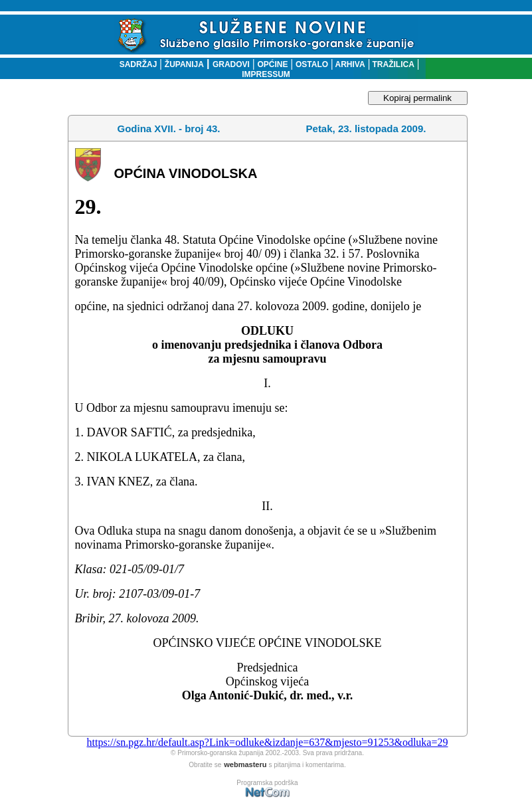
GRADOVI (231, 64)
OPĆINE (272, 64)
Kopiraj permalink (417, 98)
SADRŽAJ (135, 64)
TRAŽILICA (392, 64)
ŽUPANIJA (184, 64)
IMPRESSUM (266, 74)
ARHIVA (349, 64)
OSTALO (312, 64)
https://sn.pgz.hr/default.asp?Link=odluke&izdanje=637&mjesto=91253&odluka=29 (267, 742)
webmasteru (245, 764)
